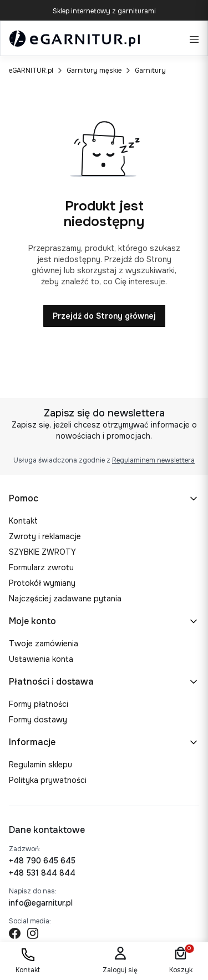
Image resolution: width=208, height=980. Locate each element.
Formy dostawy (38, 720)
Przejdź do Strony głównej (104, 316)
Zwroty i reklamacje (45, 536)
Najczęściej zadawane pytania (65, 599)
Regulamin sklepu (40, 765)
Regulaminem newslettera (153, 460)
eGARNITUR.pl (31, 71)
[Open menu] (194, 38)
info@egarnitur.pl (41, 903)
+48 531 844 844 (42, 873)
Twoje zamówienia (44, 644)
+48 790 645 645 (42, 861)
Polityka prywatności (48, 780)
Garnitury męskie (94, 71)
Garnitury (150, 71)
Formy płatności (39, 704)
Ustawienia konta (41, 659)
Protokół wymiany (42, 583)
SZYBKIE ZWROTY (42, 552)
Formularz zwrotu (41, 567)
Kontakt (23, 521)
